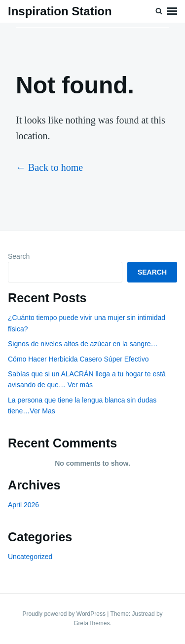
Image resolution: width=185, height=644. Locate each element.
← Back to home (49, 167)
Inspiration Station (60, 11)
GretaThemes (92, 623)
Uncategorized (30, 557)
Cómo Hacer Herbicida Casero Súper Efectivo (78, 359)
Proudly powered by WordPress (65, 614)
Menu (172, 11)
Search (19, 256)
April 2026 (23, 505)
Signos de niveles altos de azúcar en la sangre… (83, 344)
